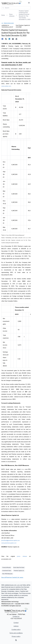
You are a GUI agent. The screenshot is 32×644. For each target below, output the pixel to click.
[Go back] (16, 23)
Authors (16, 626)
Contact (16, 623)
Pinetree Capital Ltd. (19, 571)
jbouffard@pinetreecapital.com (11, 540)
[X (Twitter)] (16, 640)
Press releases (12, 15)
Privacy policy (16, 636)
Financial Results (7, 567)
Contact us (16, 616)
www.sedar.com (6, 86)
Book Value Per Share (19, 567)
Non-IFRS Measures (7, 574)
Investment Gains (7, 571)
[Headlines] (12, 3)
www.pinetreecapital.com (9, 543)
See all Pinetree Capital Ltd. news (12, 577)
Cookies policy (16, 630)
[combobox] (16, 8)
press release (22, 556)
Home (3, 15)
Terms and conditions (16, 633)
